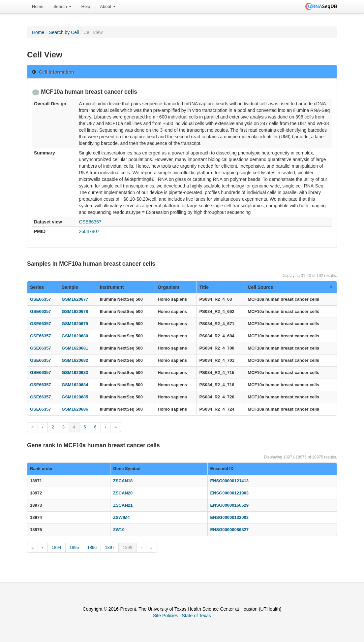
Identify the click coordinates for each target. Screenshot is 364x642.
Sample (70, 287)
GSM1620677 (75, 299)
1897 (110, 547)
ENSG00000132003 (229, 517)
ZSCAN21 (123, 505)
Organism (168, 287)
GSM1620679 (75, 324)
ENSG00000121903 (229, 493)
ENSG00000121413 (229, 481)
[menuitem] (38, 7)
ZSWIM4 (121, 517)
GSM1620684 (75, 385)
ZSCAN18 (123, 481)
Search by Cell (64, 32)
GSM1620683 (75, 372)
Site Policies (166, 616)
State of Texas (197, 616)
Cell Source (290, 287)
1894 (57, 547)
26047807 (89, 231)
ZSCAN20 (123, 493)
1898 (127, 547)
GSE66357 (90, 222)
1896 (92, 547)
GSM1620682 (75, 360)
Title (204, 287)
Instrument (112, 287)
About (108, 6)
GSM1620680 (75, 336)
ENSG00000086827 (229, 530)
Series (37, 287)
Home (38, 6)
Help (86, 6)
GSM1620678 (75, 311)
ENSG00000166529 (229, 505)
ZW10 (119, 530)
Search (62, 6)
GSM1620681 (75, 348)
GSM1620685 (75, 397)
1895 (74, 547)
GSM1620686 (75, 409)
